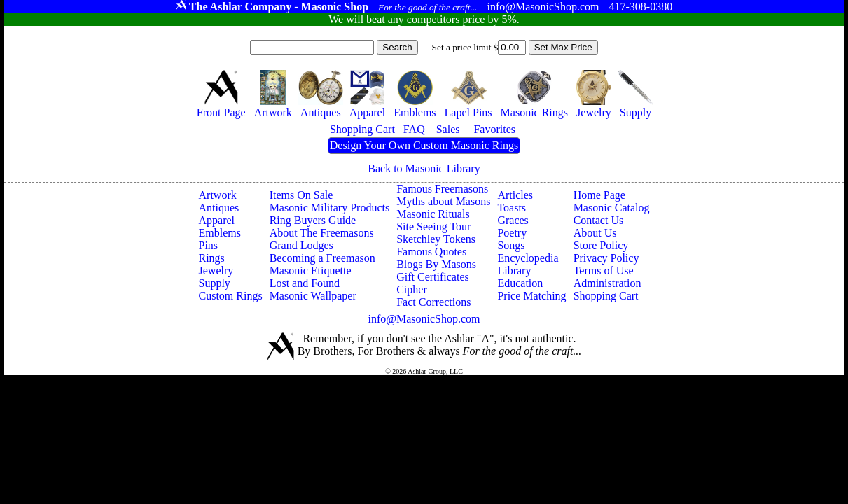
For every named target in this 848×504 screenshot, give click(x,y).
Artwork (218, 195)
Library (514, 271)
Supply (215, 283)
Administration (607, 283)
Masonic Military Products (330, 208)
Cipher (412, 289)
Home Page (599, 195)
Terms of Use (604, 271)
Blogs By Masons (436, 264)
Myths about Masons (443, 201)
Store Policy (601, 245)
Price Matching (531, 296)
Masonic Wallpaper (313, 296)
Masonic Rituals (433, 214)
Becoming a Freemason (322, 258)
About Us (595, 233)
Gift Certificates (433, 277)
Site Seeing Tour (433, 226)
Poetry (512, 233)
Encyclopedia (528, 258)
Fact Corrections (433, 302)
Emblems (220, 233)
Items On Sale (301, 195)
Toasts (512, 208)
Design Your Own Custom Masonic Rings (424, 145)
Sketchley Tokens (436, 239)
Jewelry (216, 271)
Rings (212, 258)
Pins (209, 245)
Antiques (219, 208)
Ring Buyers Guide (313, 220)
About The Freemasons (322, 233)
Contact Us (599, 220)
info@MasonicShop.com (424, 319)
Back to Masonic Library (424, 168)
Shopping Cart (606, 296)
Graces (513, 220)
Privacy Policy (606, 258)
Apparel (217, 220)
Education (520, 283)
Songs (511, 245)
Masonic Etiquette (311, 271)
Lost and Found (305, 283)
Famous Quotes (431, 252)
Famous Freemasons (442, 189)
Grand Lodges (301, 245)
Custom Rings (231, 296)
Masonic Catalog (612, 208)
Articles (515, 195)
